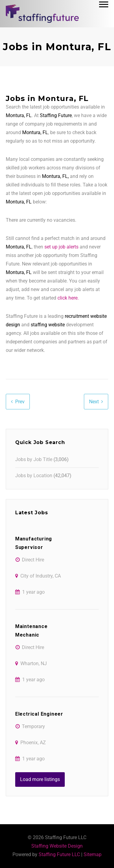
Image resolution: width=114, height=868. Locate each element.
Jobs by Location (34, 476)
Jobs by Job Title (34, 459)
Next (94, 402)
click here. (68, 298)
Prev (20, 402)
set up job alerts (61, 247)
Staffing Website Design (57, 846)
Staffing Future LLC (59, 854)
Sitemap (93, 854)
